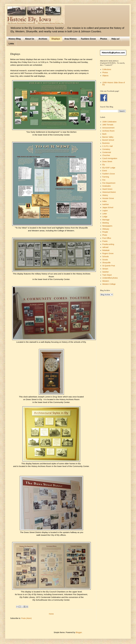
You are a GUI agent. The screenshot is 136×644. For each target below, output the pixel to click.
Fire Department (109, 183)
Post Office (107, 238)
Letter (105, 214)
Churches (106, 155)
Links (11, 44)
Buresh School (108, 140)
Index (105, 201)
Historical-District (109, 192)
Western (106, 281)
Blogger (79, 632)
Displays (56, 39)
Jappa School (108, 207)
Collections (107, 69)
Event (105, 171)
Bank (104, 134)
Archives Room (108, 131)
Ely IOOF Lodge (109, 168)
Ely (104, 165)
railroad (105, 247)
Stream (105, 269)
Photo (105, 235)
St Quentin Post (109, 266)
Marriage (106, 220)
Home (51, 614)
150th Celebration (110, 122)
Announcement (108, 128)
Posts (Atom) (26, 618)
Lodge (105, 217)
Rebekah (106, 250)
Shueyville (106, 263)
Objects (105, 76)
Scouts (105, 260)
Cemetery (106, 149)
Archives (43, 39)
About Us (30, 39)
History (105, 195)
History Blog (15, 39)
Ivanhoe (106, 204)
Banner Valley (108, 137)
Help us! (116, 39)
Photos (104, 39)
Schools (106, 257)
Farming (106, 177)
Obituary (106, 229)
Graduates (107, 186)
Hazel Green (107, 189)
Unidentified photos (110, 278)
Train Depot (107, 275)
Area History (71, 39)
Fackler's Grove (109, 174)
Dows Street (107, 161)
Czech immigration (110, 158)
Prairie (105, 241)
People (105, 232)
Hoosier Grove (108, 198)
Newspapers (107, 226)
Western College (109, 284)
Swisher (106, 272)
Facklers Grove (88, 39)
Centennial (107, 152)
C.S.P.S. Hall (108, 146)
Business (106, 143)
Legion (105, 211)
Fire (104, 180)
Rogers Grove (108, 253)
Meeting (106, 223)
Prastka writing (108, 244)
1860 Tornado (108, 125)
